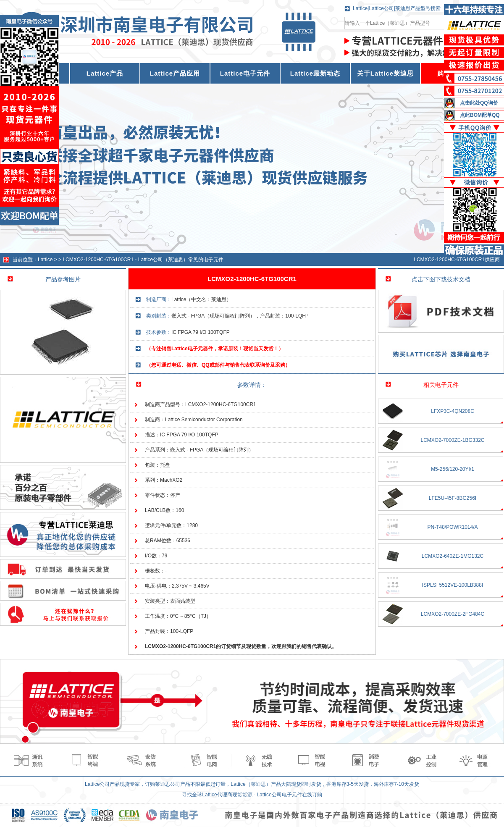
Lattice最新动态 (315, 73)
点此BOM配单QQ (480, 115)
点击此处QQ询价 (479, 103)
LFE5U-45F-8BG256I (453, 498)
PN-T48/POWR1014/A (452, 527)
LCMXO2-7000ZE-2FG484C (453, 614)
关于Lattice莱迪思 (385, 73)
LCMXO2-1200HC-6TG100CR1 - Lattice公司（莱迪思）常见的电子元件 (143, 260)
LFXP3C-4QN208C (453, 411)
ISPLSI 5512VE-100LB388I (453, 585)
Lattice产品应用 (175, 73)
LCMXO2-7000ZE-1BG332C (452, 440)
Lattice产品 (105, 73)
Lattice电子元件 (245, 73)
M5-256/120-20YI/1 (453, 469)
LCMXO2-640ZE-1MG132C (453, 556)
